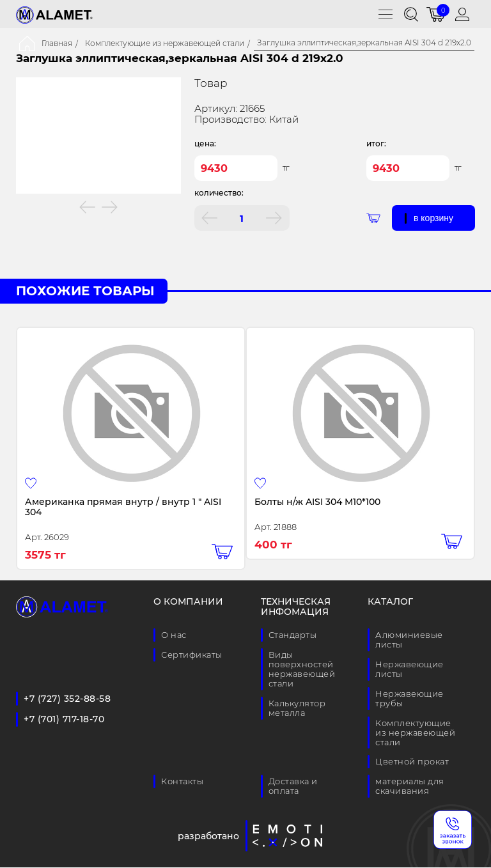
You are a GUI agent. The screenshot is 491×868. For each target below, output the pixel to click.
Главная (57, 43)
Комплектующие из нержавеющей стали (165, 43)
